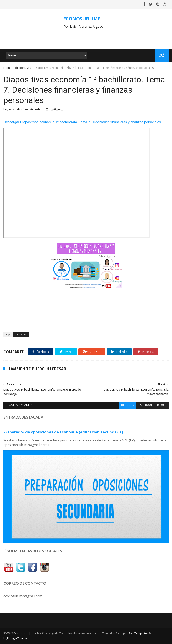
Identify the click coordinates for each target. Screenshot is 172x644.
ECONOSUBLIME (82, 19)
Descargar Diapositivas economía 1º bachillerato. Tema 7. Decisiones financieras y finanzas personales (82, 122)
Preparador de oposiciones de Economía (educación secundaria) (63, 432)
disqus (162, 405)
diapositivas (23, 68)
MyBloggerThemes (15, 638)
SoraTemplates (138, 633)
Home (7, 68)
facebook (146, 405)
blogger (128, 405)
